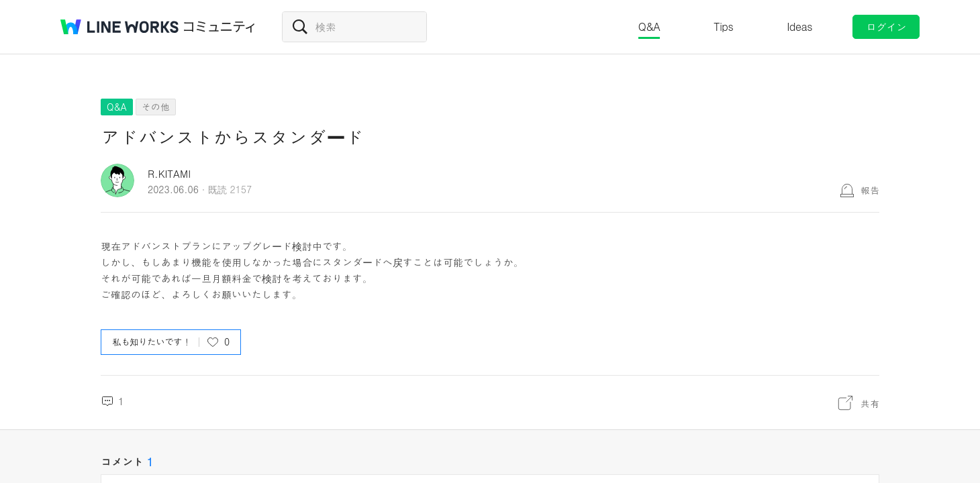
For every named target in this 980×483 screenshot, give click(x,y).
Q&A (649, 26)
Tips (723, 26)
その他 (156, 107)
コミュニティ (219, 27)
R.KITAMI (169, 173)
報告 (870, 190)
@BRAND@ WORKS (119, 27)
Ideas (799, 26)
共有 (870, 403)
